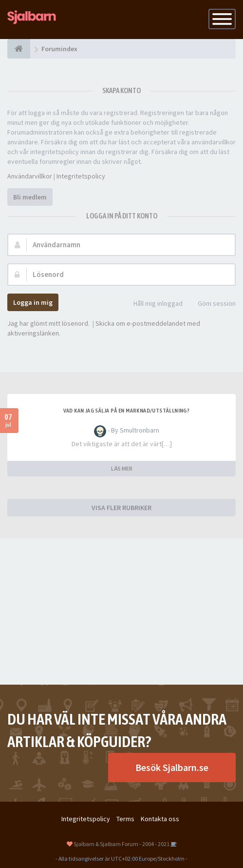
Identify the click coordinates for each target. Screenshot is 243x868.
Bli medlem (30, 197)
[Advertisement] (121, 612)
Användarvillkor (30, 176)
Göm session (211, 304)
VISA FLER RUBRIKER (121, 508)
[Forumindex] (19, 49)
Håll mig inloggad (153, 304)
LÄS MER (122, 468)
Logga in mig (33, 302)
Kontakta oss (160, 819)
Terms (125, 819)
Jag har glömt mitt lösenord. (48, 323)
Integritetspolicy (81, 176)
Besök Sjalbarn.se (172, 767)
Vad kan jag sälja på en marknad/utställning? (127, 411)
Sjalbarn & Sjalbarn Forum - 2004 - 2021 (121, 844)
